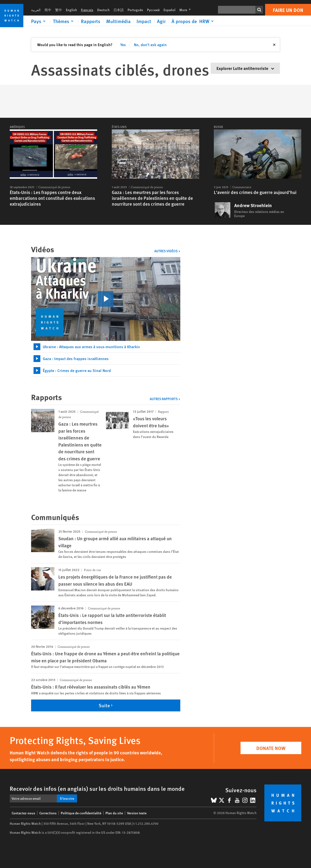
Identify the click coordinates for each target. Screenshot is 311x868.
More (186, 10)
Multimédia (118, 21)
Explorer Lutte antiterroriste (245, 68)
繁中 (59, 10)
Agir (161, 21)
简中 (48, 10)
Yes (123, 45)
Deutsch (103, 10)
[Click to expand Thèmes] (64, 21)
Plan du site (114, 813)
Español (169, 10)
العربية (36, 10)
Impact (144, 21)
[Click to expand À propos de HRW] (193, 21)
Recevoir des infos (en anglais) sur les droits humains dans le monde (97, 788)
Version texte (137, 813)
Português (135, 10)
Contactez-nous (23, 813)
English (71, 10)
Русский (153, 10)
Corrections (48, 813)
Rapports (91, 21)
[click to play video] (106, 299)
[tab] (106, 347)
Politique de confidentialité (81, 813)
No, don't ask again (150, 45)
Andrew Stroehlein (253, 205)
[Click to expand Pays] (39, 21)
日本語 (119, 10)
